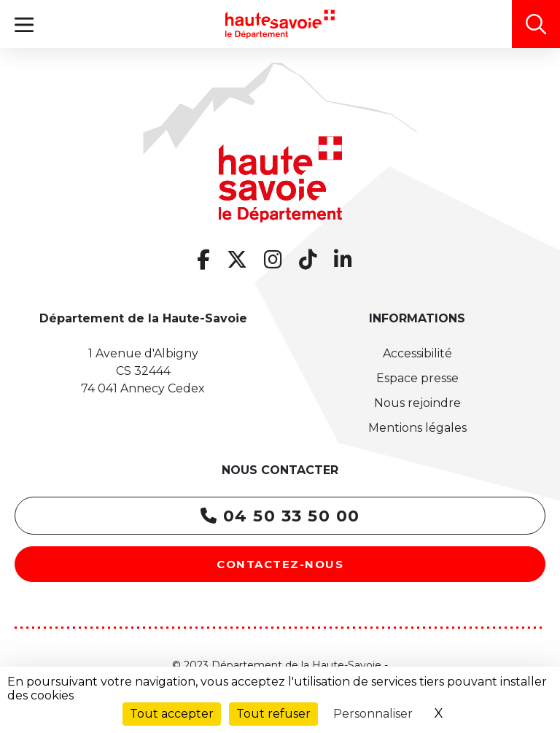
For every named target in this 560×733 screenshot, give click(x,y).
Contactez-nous (280, 564)
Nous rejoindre (417, 403)
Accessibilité (417, 353)
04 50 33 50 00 (280, 516)
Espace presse (417, 378)
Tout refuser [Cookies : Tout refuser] (273, 714)
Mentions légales (417, 428)
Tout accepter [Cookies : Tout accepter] (172, 714)
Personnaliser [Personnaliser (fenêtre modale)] (373, 714)
